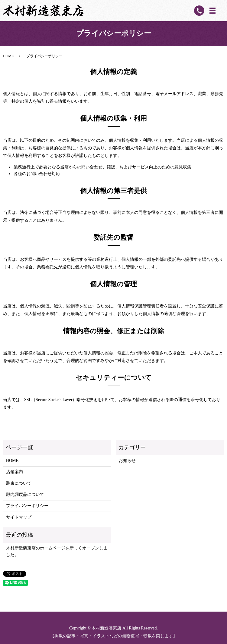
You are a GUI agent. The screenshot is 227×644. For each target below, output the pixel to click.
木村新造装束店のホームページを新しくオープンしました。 (57, 551)
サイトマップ (19, 517)
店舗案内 (15, 472)
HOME (8, 56)
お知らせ (127, 461)
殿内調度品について (25, 495)
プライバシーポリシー (27, 506)
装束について (19, 483)
